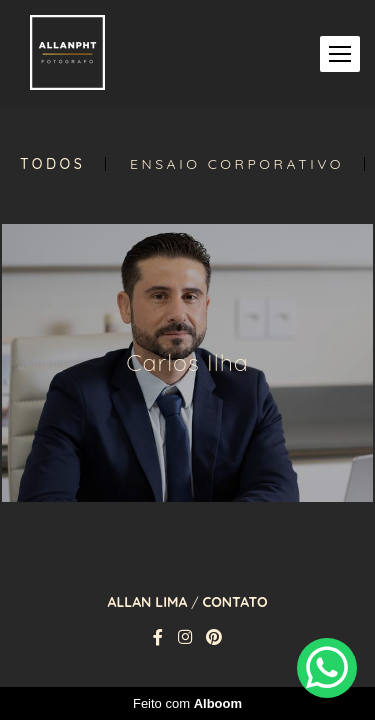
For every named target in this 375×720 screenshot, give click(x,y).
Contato (234, 602)
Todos (52, 164)
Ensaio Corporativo (237, 164)
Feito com (187, 703)
